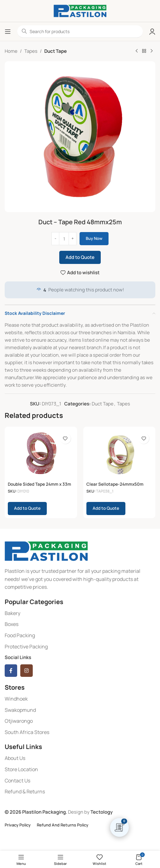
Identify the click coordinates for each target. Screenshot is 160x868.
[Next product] (152, 51)
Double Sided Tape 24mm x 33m (39, 484)
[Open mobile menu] (8, 32)
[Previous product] (137, 51)
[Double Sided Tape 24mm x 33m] (41, 455)
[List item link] (80, 613)
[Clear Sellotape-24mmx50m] (119, 455)
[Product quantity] (64, 239)
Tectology (102, 812)
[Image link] (46, 551)
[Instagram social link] (27, 671)
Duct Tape (56, 51)
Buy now (94, 238)
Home (11, 51)
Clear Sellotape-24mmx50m (115, 484)
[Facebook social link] (11, 671)
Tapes (31, 51)
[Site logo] (80, 10)
